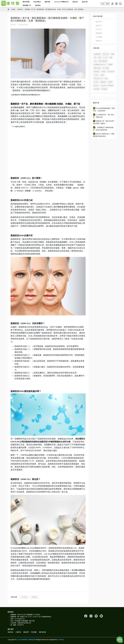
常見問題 (34, 632)
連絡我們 (26, 632)
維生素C (96, 85)
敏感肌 (104, 71)
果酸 (100, 57)
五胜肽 (102, 75)
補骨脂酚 (97, 89)
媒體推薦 (99, 33)
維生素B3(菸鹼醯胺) (107, 85)
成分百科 (99, 29)
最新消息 (99, 22)
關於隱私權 (42, 632)
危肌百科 (99, 25)
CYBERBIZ (61, 639)
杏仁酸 (105, 57)
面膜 (111, 57)
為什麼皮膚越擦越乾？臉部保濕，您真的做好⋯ (104, 109)
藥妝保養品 (97, 68)
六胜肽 (96, 75)
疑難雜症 (103, 82)
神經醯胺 (104, 89)
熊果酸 (110, 82)
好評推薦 (99, 37)
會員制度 (10, 632)
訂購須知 (18, 632)
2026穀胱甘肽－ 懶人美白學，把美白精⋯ (104, 116)
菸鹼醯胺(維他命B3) (100, 64)
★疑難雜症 (97, 54)
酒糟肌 (110, 64)
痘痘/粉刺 (106, 54)
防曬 (112, 54)
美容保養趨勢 (103, 61)
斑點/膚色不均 (98, 78)
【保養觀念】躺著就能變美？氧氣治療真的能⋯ (103, 129)
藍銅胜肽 (35, 597)
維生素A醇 (111, 71)
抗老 (95, 61)
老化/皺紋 (24, 597)
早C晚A (96, 82)
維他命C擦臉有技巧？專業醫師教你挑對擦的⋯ (104, 135)
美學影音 (99, 41)
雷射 (106, 78)
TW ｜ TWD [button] (105, 4)
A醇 (95, 57)
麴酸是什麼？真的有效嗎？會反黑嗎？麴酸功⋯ (104, 122)
